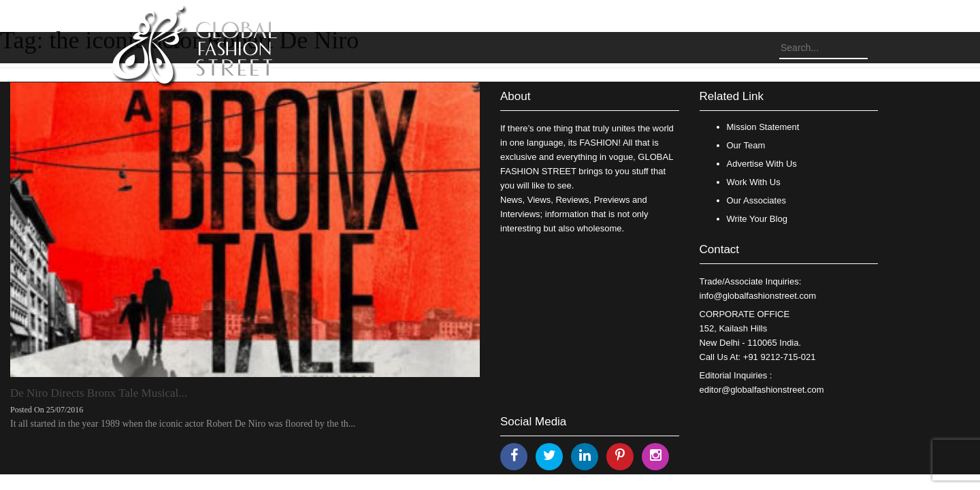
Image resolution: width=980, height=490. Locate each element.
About (515, 96)
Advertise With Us (762, 164)
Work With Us (754, 182)
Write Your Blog (757, 219)
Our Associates (756, 200)
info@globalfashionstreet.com (758, 296)
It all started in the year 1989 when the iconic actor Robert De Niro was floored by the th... (183, 424)
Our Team (746, 145)
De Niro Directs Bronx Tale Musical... (99, 393)
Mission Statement (763, 127)
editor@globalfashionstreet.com (762, 390)
